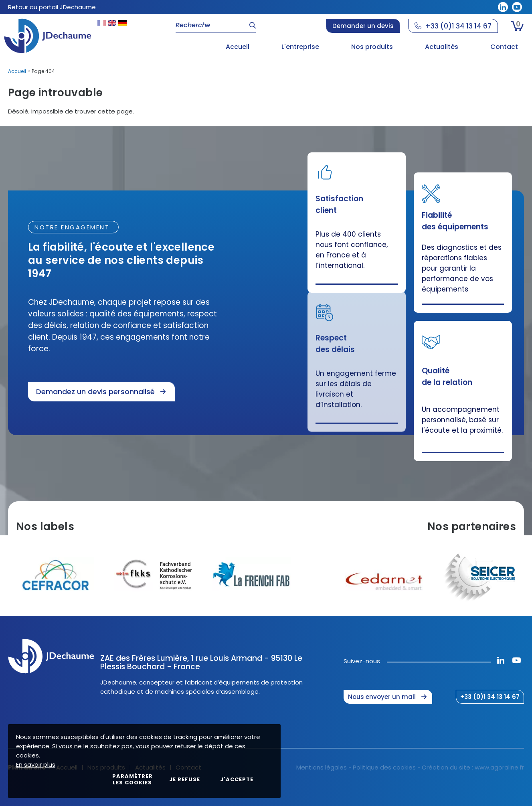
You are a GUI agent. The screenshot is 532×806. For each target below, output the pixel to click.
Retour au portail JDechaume (52, 7)
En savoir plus (36, 764)
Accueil (17, 71)
